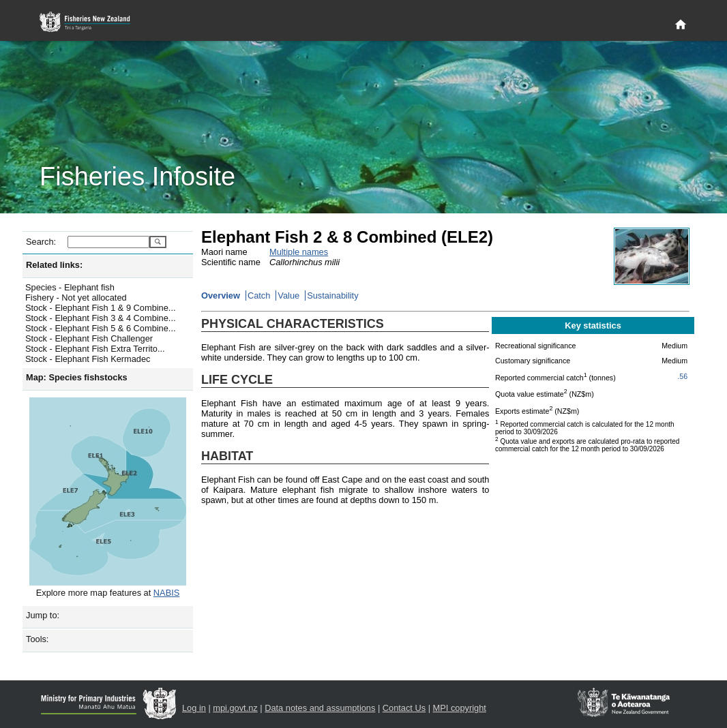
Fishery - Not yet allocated (76, 298)
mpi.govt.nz (235, 708)
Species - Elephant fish (70, 287)
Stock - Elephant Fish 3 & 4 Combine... (101, 318)
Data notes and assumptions (320, 708)
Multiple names (299, 252)
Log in (194, 708)
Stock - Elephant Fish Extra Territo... (95, 349)
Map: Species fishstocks (77, 377)
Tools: (37, 639)
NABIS (166, 593)
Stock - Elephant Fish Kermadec (88, 359)
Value (288, 295)
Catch (259, 295)
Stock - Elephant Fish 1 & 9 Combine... (101, 308)
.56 (682, 376)
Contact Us (404, 708)
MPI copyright (460, 708)
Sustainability (332, 295)
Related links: (54, 265)
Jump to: (43, 615)
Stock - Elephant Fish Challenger (89, 338)
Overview (221, 295)
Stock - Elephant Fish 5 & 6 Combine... (101, 328)
